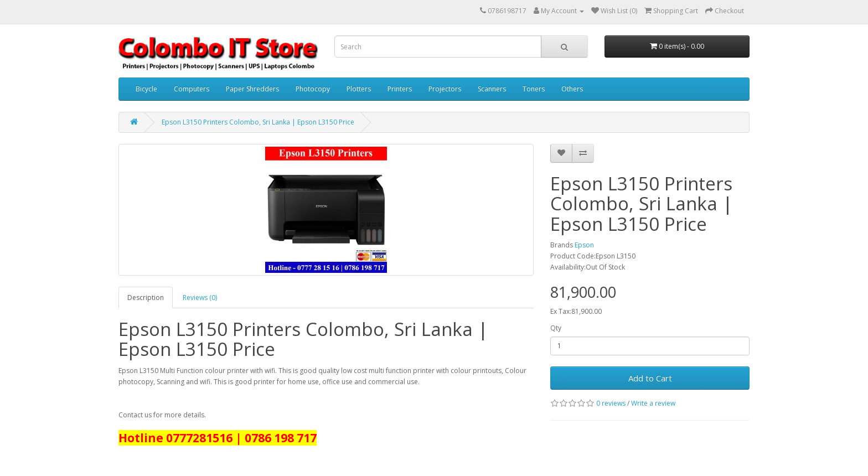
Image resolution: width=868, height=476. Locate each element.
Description (146, 297)
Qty (556, 328)
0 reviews (611, 403)
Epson (584, 245)
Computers (192, 89)
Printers (400, 89)
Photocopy (313, 89)
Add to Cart (650, 378)
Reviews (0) (200, 297)
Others (572, 89)
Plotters (359, 89)
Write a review (653, 403)
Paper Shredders (252, 89)
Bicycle (146, 89)
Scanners (492, 89)
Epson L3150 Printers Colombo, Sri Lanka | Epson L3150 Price (258, 122)
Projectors (445, 89)
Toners (534, 89)
